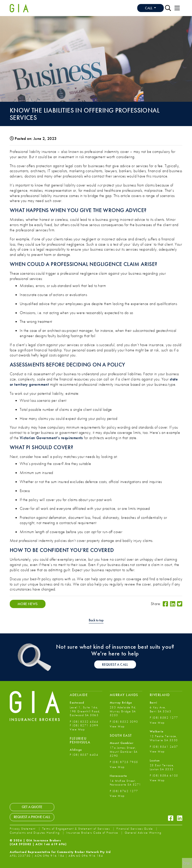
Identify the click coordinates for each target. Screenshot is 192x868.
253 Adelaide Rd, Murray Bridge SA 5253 (123, 711)
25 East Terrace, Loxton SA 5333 (162, 767)
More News (28, 604)
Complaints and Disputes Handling (35, 833)
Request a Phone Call (32, 817)
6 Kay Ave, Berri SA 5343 (161, 709)
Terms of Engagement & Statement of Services (77, 829)
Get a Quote (32, 807)
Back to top (96, 620)
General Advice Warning (143, 833)
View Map (77, 729)
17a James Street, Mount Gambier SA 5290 (124, 752)
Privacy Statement (23, 829)
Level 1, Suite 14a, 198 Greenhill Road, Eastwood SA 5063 (85, 711)
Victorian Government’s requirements (51, 438)
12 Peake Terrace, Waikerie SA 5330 (164, 738)
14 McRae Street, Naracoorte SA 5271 (125, 783)
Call (149, 8)
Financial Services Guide (135, 829)
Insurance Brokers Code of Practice (93, 833)
